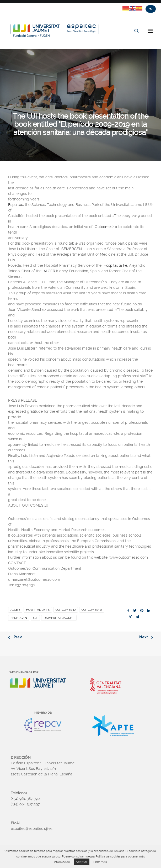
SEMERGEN (72, 249)
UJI (35, 618)
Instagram (24, 4)
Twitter (5, 4)
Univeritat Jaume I (59, 618)
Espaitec (16, 205)
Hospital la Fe (115, 265)
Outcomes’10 (106, 227)
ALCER (49, 271)
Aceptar (82, 862)
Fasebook (14, 4)
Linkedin (33, 4)
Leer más (100, 862)
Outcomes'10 (92, 610)
